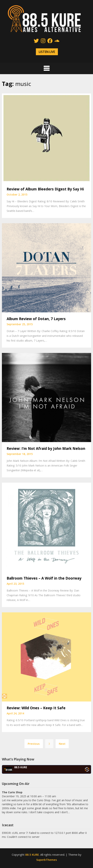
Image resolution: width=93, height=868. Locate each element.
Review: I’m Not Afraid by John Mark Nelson (46, 449)
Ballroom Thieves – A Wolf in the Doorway (44, 578)
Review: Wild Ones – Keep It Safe (36, 708)
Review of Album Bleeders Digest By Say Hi (45, 189)
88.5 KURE (32, 855)
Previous (34, 744)
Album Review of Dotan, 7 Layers (36, 319)
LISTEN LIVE (47, 52)
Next (62, 744)
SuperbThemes (47, 860)
